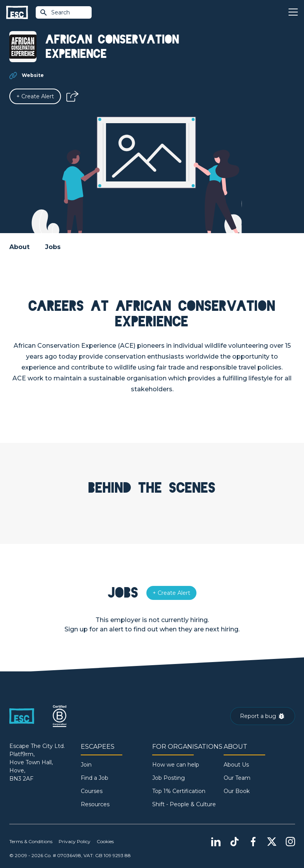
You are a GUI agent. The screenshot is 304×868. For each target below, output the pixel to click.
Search (55, 12)
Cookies (105, 841)
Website (33, 75)
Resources (95, 804)
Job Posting (169, 778)
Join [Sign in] (86, 765)
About (19, 247)
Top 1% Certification (179, 791)
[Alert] (35, 96)
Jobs (53, 247)
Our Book (237, 791)
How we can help (176, 765)
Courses (92, 791)
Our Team (237, 778)
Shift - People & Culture (184, 804)
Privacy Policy (75, 841)
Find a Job (95, 778)
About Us (236, 765)
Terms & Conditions (31, 841)
